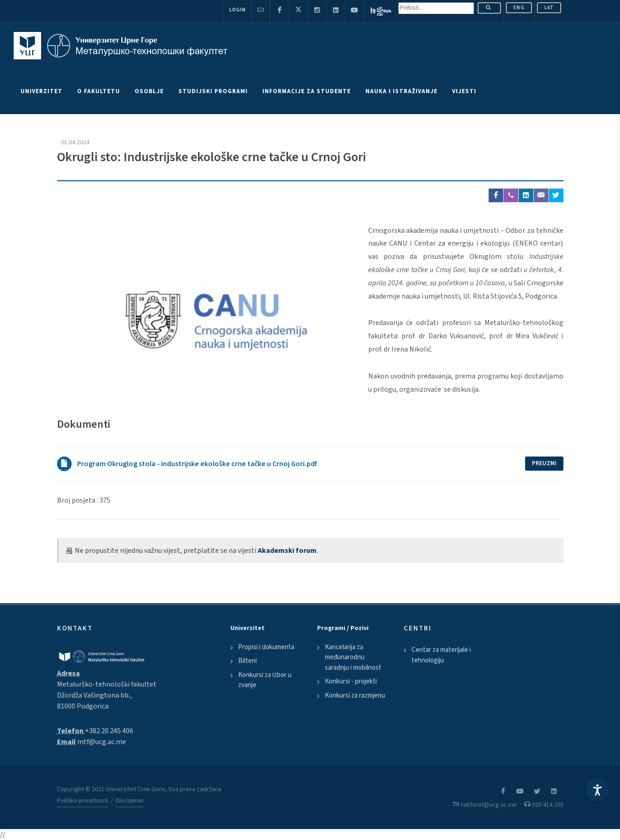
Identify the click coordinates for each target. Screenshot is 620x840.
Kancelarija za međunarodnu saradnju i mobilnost (353, 657)
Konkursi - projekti (351, 681)
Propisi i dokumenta (266, 647)
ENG (519, 8)
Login (237, 10)
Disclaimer (130, 801)
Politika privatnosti (83, 801)
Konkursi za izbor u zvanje (265, 680)
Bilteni (247, 661)
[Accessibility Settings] (597, 790)
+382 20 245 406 (109, 731)
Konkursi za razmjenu (355, 696)
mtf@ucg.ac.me (102, 742)
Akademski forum (287, 551)
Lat (549, 8)
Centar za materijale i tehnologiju (441, 655)
